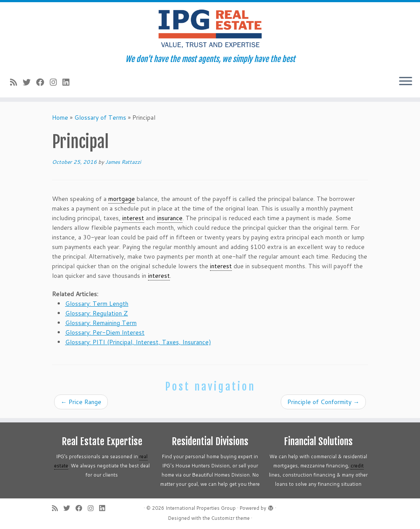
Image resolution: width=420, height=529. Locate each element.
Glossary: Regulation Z (96, 313)
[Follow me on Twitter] (29, 82)
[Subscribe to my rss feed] (16, 82)
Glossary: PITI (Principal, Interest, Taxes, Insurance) (138, 342)
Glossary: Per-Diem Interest (105, 332)
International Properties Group (201, 508)
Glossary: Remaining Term (101, 323)
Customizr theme (231, 518)
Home (60, 118)
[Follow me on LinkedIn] (69, 82)
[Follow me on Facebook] (43, 82)
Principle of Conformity (323, 402)
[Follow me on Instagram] (56, 82)
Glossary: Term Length (97, 304)
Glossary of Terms (100, 118)
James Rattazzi (123, 162)
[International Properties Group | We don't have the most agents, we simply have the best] (210, 28)
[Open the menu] (406, 82)
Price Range (81, 402)
